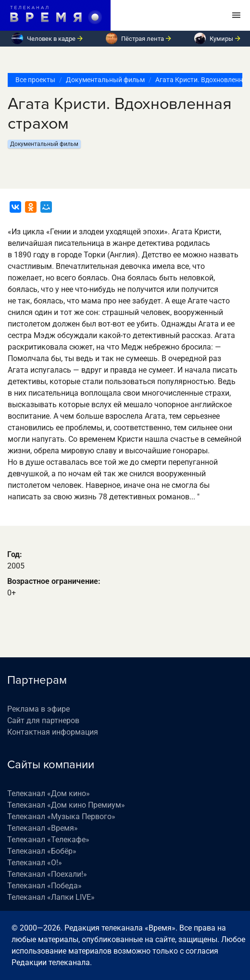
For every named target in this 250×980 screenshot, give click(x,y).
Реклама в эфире (38, 709)
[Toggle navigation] (236, 15)
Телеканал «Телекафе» (48, 840)
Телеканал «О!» (35, 863)
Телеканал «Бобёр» (42, 851)
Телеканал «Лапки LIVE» (51, 897)
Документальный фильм (105, 80)
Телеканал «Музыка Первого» (61, 817)
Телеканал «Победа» (44, 886)
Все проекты (35, 80)
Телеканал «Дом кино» (49, 793)
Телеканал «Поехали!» (47, 874)
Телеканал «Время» (43, 828)
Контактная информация (53, 732)
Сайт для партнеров (43, 720)
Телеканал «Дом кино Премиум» (66, 805)
